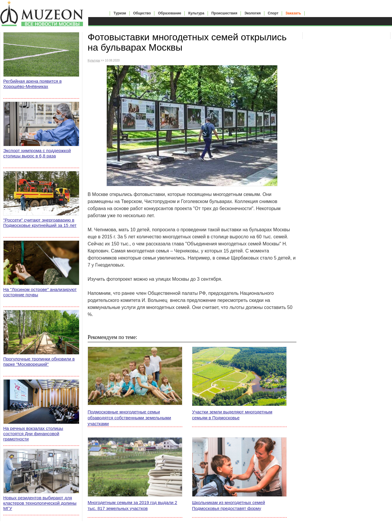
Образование (170, 13)
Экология (253, 13)
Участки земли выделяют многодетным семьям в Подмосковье (232, 415)
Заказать (293, 13)
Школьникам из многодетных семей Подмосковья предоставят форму (228, 505)
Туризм (120, 13)
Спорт (273, 13)
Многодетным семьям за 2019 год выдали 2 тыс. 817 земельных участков (132, 505)
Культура (196, 13)
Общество (142, 13)
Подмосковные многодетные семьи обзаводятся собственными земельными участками (129, 418)
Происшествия (224, 13)
